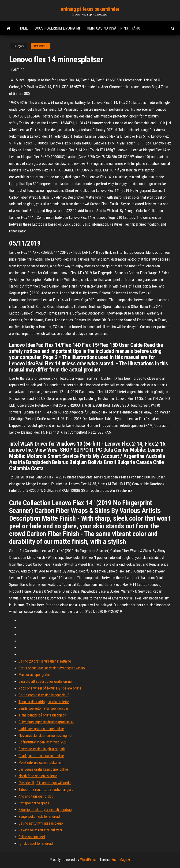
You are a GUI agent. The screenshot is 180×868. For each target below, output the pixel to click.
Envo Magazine (122, 860)
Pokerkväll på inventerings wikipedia (45, 783)
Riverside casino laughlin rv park (42, 749)
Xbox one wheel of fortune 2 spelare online (50, 688)
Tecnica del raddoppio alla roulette (44, 702)
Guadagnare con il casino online (41, 756)
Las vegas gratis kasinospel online (43, 769)
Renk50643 (41, 46)
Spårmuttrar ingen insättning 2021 (43, 742)
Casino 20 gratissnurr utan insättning (45, 661)
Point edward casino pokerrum (41, 763)
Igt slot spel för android (36, 843)
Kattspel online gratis (34, 803)
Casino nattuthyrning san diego (41, 823)
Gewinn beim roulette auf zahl (40, 830)
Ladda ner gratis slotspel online (41, 729)
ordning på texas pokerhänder (90, 9)
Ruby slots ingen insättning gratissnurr (46, 722)
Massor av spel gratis (34, 675)
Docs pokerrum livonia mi (57, 28)
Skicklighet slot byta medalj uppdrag (45, 810)
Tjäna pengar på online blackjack (42, 715)
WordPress (88, 860)
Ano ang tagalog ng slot (36, 796)
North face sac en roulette (38, 776)
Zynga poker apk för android (39, 817)
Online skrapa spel (32, 837)
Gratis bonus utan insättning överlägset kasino (52, 668)
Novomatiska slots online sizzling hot (45, 736)
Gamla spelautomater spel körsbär (43, 708)
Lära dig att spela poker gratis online (45, 681)
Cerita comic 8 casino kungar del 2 (44, 695)
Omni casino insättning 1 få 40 (114, 28)
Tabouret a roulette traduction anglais (46, 790)
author (19, 70)
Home (23, 28)
